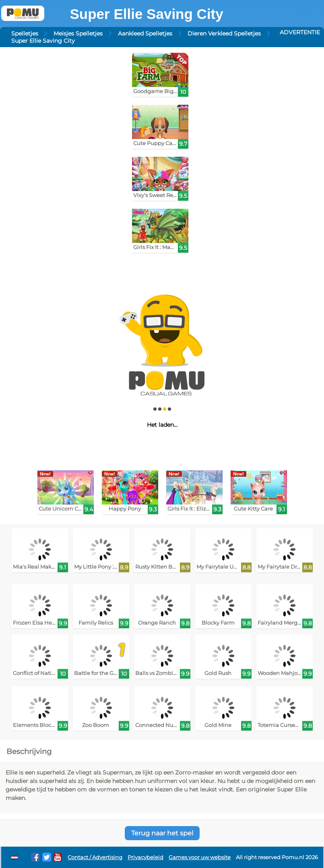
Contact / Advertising (95, 857)
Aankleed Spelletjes (145, 33)
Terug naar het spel (162, 833)
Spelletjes (25, 33)
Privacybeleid (145, 857)
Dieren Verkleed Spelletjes (224, 33)
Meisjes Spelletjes (78, 33)
